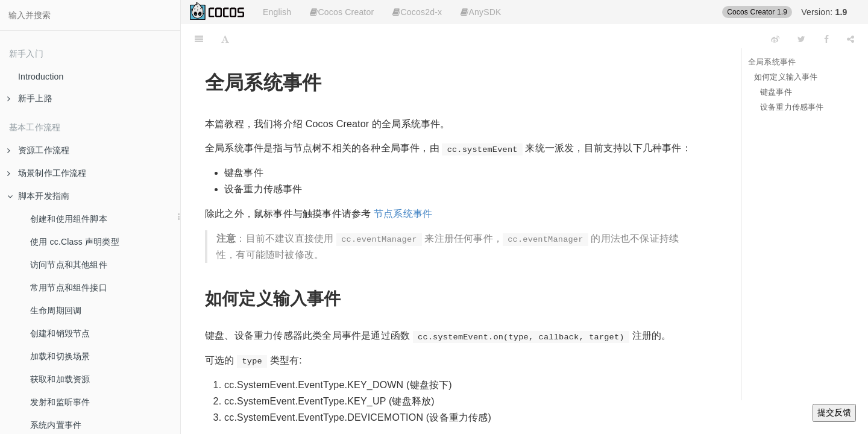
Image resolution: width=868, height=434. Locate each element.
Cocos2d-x (417, 12)
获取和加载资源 (60, 379)
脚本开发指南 (38, 196)
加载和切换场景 (60, 356)
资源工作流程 (38, 150)
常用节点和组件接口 (69, 288)
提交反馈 (834, 412)
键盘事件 (776, 92)
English (277, 12)
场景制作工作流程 (47, 173)
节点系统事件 (403, 214)
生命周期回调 (56, 310)
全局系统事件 (772, 62)
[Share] (851, 39)
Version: (824, 12)
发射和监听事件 (60, 402)
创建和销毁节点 (60, 333)
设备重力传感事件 (792, 107)
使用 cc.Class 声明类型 (75, 242)
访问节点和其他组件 (69, 265)
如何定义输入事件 (786, 77)
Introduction (41, 77)
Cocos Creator (342, 12)
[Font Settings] (225, 39)
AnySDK (481, 12)
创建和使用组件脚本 (69, 219)
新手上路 (30, 98)
